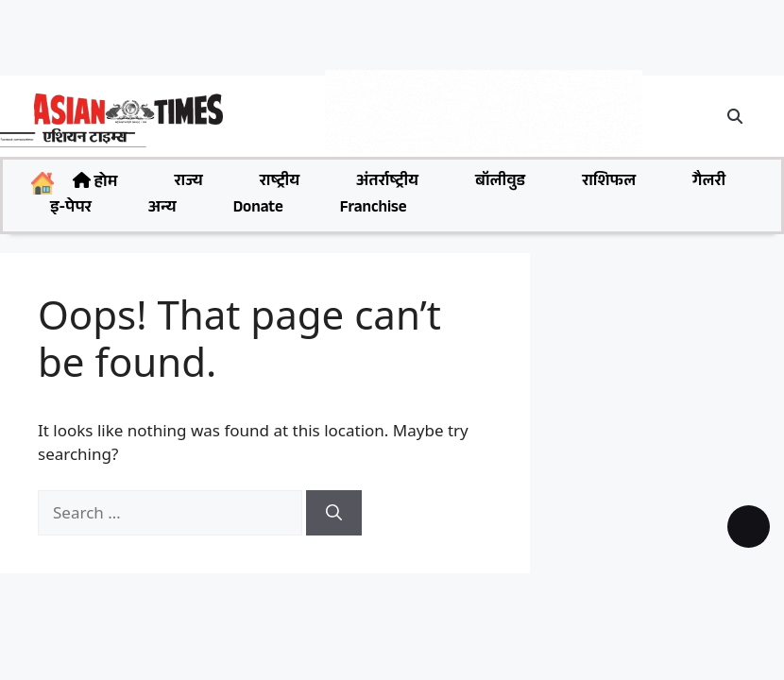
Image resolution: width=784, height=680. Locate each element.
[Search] (334, 513)
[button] (736, 116)
